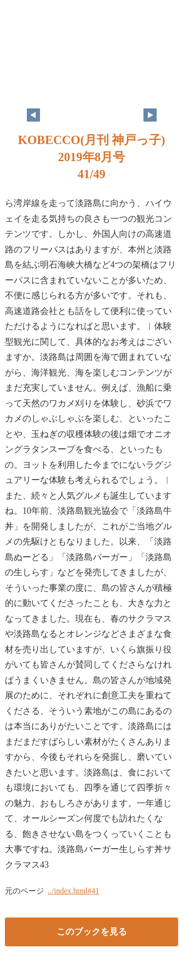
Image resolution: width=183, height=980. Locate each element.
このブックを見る (92, 932)
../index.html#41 (73, 891)
